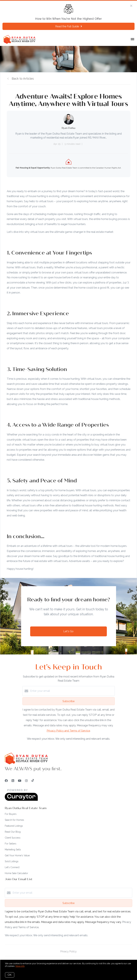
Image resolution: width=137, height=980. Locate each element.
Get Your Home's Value (17, 855)
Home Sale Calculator (16, 873)
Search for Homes (14, 820)
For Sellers (11, 844)
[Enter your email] (72, 691)
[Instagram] (26, 781)
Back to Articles (23, 79)
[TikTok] (33, 781)
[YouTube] (20, 781)
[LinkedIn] (13, 781)
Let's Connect (12, 867)
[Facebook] (6, 781)
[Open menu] (132, 39)
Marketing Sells (13, 850)
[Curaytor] (21, 800)
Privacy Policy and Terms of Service (68, 731)
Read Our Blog (13, 832)
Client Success (13, 838)
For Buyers (11, 814)
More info (20, 966)
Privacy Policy (68, 951)
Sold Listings (12, 861)
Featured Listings (14, 826)
